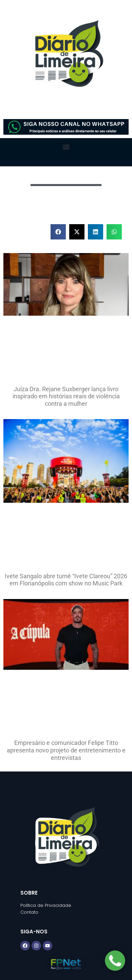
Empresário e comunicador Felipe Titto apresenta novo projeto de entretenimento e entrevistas (66, 750)
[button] (66, 147)
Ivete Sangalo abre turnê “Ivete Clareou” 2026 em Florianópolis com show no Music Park (66, 580)
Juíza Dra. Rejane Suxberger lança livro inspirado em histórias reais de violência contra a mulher (66, 396)
